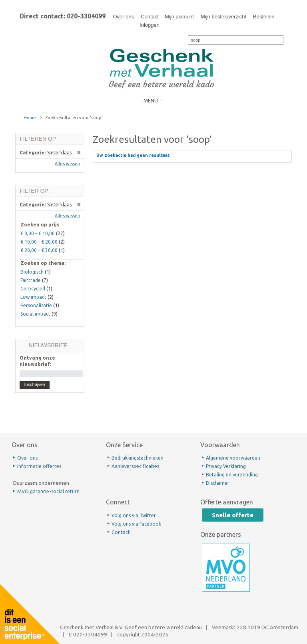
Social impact (35, 314)
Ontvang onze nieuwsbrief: (37, 361)
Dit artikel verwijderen (79, 153)
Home (30, 118)
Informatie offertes (39, 466)
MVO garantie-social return (48, 491)
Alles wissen (68, 164)
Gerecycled (33, 289)
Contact (150, 17)
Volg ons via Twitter (134, 515)
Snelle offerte (233, 515)
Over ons (123, 17)
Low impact (33, 297)
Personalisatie (36, 305)
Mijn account (179, 17)
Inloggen (150, 25)
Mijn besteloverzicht (223, 17)
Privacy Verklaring (226, 466)
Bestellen (264, 17)
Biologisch (32, 272)
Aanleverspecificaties (135, 466)
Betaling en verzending (232, 475)
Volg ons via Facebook (136, 524)
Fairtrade (31, 280)
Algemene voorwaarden (233, 458)
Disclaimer (218, 483)
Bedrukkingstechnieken (138, 458)
